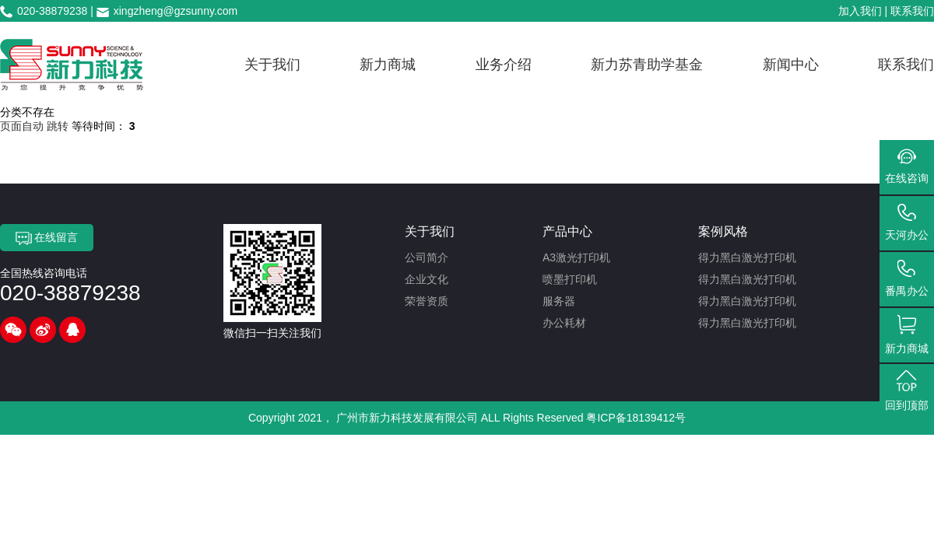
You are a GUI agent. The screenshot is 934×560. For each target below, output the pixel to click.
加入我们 (860, 11)
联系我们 (912, 11)
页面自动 (23, 126)
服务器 (559, 301)
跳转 (58, 126)
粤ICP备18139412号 (636, 418)
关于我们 (272, 65)
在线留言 (47, 238)
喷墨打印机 (570, 279)
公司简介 (427, 257)
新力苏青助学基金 (647, 65)
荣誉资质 (427, 301)
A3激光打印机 (576, 257)
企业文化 (427, 279)
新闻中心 (791, 65)
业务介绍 (504, 65)
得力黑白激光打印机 (747, 257)
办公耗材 (564, 323)
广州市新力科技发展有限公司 (407, 418)
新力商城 (388, 65)
